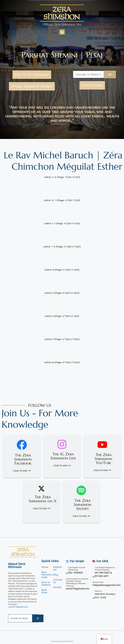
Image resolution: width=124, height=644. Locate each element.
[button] (62, 32)
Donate (57, 587)
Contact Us (58, 581)
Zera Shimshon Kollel (47, 575)
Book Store (45, 591)
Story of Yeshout (46, 584)
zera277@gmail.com (18, 607)
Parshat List (57, 568)
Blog (56, 575)
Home (45, 567)
